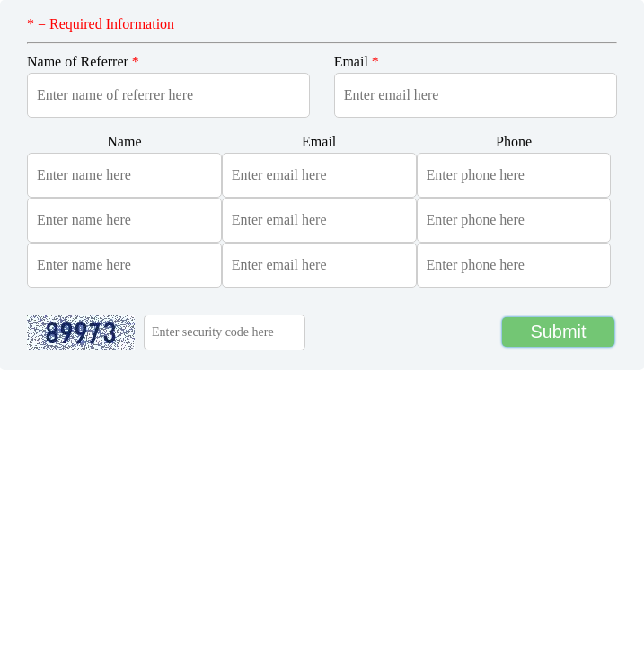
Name (124, 142)
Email (357, 62)
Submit (558, 332)
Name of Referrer (83, 62)
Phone (514, 142)
